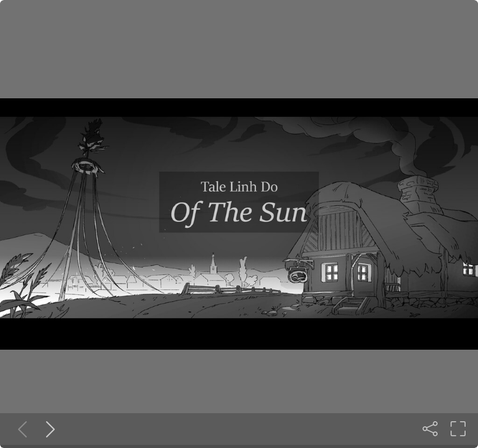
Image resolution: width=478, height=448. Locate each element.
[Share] (430, 429)
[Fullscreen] (458, 429)
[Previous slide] (20, 429)
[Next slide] (48, 429)
